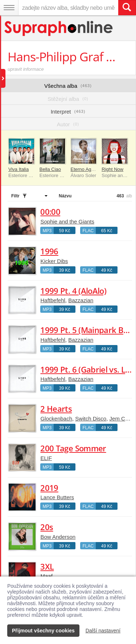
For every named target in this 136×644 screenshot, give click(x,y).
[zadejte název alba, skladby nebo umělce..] (68, 8)
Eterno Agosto (86, 169)
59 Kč (65, 231)
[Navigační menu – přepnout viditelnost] (9, 8)
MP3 (47, 231)
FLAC (88, 231)
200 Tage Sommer (73, 448)
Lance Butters (57, 497)
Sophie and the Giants (67, 221)
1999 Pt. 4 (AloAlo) (73, 291)
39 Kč (65, 270)
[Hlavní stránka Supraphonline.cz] (59, 28)
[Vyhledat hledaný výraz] (127, 8)
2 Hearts (56, 409)
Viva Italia (18, 169)
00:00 (50, 212)
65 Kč (107, 231)
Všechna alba (68, 86)
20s (47, 527)
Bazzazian (81, 300)
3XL (47, 566)
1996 (49, 251)
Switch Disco (91, 419)
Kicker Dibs (54, 261)
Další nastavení (103, 631)
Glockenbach (56, 419)
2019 (49, 488)
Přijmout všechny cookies (43, 631)
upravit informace (26, 69)
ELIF (46, 458)
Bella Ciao (50, 169)
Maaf (46, 576)
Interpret (68, 112)
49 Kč (107, 270)
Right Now (112, 169)
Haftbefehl (53, 300)
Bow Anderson (58, 537)
